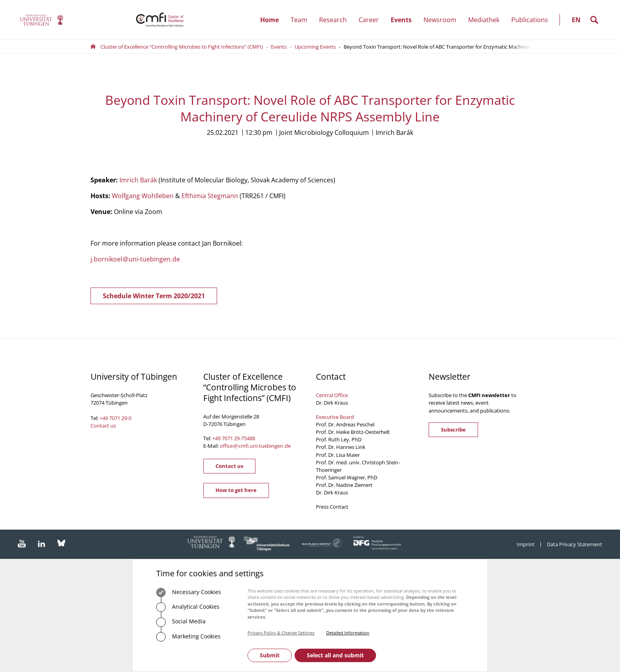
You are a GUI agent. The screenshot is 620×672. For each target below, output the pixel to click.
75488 (248, 438)
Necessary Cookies (189, 592)
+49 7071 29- (227, 438)
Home (269, 20)
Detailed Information (348, 633)
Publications (530, 20)
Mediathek (484, 20)
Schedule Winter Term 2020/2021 (154, 296)
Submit (270, 655)
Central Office (332, 395)
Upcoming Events (315, 47)
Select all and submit (335, 655)
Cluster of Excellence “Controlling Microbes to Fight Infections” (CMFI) (182, 47)
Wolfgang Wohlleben (143, 196)
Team (302, 20)
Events (404, 20)
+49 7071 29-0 (115, 418)
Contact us (103, 426)
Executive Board (335, 417)
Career (372, 20)
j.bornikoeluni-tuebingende (135, 259)
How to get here (236, 490)
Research (336, 20)
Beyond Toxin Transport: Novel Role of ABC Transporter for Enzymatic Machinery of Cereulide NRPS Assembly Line (478, 47)
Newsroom (443, 20)
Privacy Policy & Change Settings (281, 633)
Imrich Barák (138, 180)
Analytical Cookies (188, 607)
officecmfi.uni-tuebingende (255, 446)
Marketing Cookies (188, 637)
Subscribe (453, 430)
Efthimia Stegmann (210, 196)
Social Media (181, 622)
